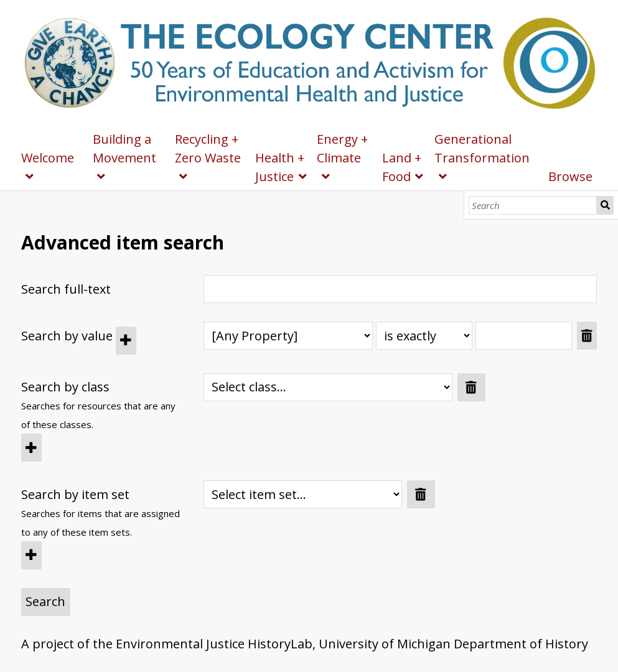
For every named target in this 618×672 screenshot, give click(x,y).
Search (605, 205)
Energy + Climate (342, 148)
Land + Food (402, 167)
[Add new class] (31, 448)
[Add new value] (126, 341)
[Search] (533, 205)
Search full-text (66, 289)
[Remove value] (587, 336)
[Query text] (524, 336)
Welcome (48, 158)
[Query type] (424, 336)
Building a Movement (124, 148)
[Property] (288, 336)
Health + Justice (280, 167)
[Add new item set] (31, 555)
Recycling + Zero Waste (208, 148)
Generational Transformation (482, 148)
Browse (570, 176)
